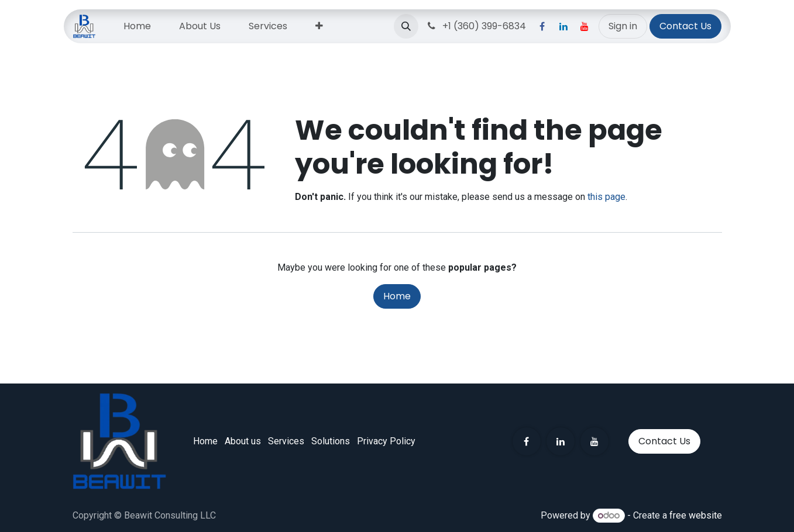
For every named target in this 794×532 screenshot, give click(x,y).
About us (243, 441)
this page (606, 197)
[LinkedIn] (563, 26)
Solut (331, 441)
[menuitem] (137, 26)
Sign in (623, 26)
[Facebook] (542, 26)
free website (696, 515)
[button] (406, 26)
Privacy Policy (386, 441)
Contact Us (685, 26)
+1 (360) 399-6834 (476, 26)
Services (286, 441)
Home (397, 296)
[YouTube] (585, 26)
